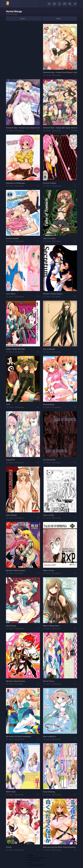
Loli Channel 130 (49, 460)
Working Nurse (49, 404)
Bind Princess (11, 626)
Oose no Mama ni (50, 736)
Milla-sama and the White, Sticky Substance (59, 847)
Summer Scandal (12, 238)
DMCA (31, 855)
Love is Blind (11, 294)
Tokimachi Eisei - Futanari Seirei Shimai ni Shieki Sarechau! (60, 72)
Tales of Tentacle (49, 238)
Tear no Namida (49, 349)
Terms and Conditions (37, 858)
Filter (22, 19)
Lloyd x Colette (49, 515)
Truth (8, 404)
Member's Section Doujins (53, 294)
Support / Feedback (36, 865)
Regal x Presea (49, 570)
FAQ (30, 863)
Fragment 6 (10, 460)
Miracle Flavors (49, 681)
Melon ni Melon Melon (51, 626)
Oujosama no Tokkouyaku (16, 183)
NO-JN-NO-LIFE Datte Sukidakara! (19, 736)
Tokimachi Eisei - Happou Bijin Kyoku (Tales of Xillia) (60, 128)
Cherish (9, 847)
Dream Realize (11, 515)
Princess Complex (50, 183)
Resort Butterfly (49, 792)
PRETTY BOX (11, 792)
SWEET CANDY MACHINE (15, 349)
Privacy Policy (34, 860)
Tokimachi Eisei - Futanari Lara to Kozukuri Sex (23, 128)
